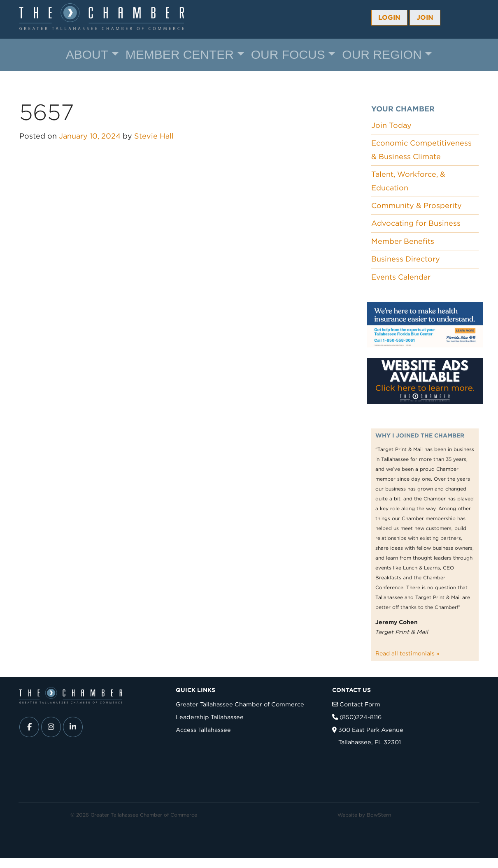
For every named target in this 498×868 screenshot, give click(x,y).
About (87, 54)
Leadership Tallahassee (210, 717)
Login (389, 17)
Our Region (382, 54)
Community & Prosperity (417, 205)
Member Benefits (403, 241)
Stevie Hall (154, 136)
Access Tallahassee (203, 730)
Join (425, 17)
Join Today (391, 125)
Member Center (180, 54)
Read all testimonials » (407, 653)
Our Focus (288, 54)
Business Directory (406, 259)
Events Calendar (401, 277)
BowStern (379, 815)
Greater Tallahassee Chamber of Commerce (240, 704)
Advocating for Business (416, 223)
